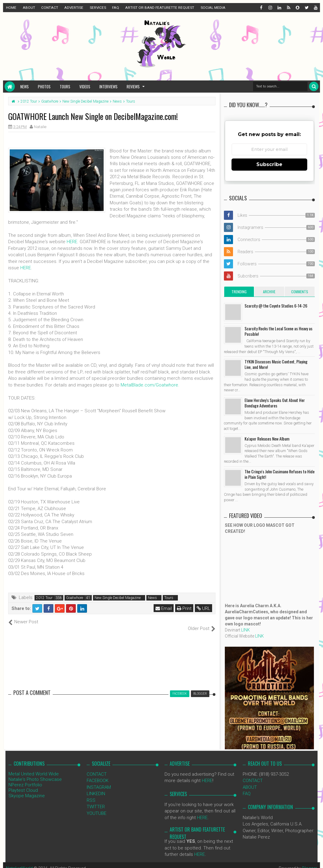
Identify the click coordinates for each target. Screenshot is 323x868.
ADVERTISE (74, 8)
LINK (246, 630)
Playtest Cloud (23, 784)
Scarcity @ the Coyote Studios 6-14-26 (276, 306)
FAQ (116, 8)
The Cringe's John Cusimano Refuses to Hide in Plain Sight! (280, 474)
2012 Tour (44, 598)
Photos (44, 87)
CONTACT (50, 8)
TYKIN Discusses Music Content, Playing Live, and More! (276, 364)
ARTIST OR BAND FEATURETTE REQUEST (160, 8)
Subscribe (269, 164)
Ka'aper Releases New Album (267, 439)
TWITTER (96, 800)
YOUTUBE (97, 807)
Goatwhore (75, 598)
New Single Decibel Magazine (118, 598)
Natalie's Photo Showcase (35, 773)
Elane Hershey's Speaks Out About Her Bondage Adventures (275, 403)
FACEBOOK (98, 774)
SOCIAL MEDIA (213, 8)
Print (184, 608)
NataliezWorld (19, 862)
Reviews (133, 87)
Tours (65, 87)
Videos (85, 87)
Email (164, 608)
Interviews (108, 87)
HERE (72, 242)
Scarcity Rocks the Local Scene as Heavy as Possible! (278, 331)
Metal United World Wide (34, 768)
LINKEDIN (96, 787)
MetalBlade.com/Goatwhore (149, 385)
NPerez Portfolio (25, 778)
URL (203, 608)
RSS (91, 794)
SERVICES (98, 8)
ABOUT (29, 8)
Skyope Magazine (27, 789)
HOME (11, 8)
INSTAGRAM (99, 781)
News (25, 87)
